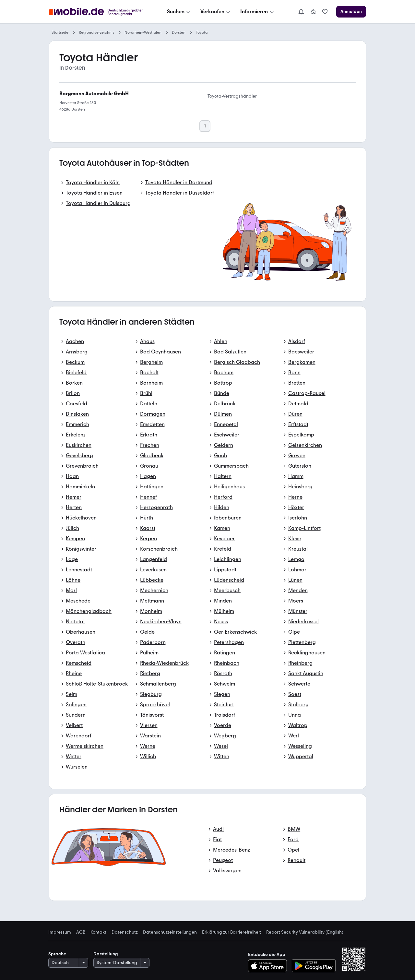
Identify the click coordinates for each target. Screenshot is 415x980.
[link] (313, 12)
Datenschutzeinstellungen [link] (170, 932)
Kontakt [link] (98, 932)
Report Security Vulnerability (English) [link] (305, 932)
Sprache (57, 954)
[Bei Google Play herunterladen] (314, 966)
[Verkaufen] (216, 12)
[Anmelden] (351, 12)
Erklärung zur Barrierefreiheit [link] (231, 932)
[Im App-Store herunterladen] (269, 966)
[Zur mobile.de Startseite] (98, 12)
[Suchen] (179, 12)
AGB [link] (81, 932)
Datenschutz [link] (125, 932)
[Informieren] (258, 12)
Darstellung (106, 954)
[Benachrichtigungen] (301, 12)
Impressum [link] (60, 932)
